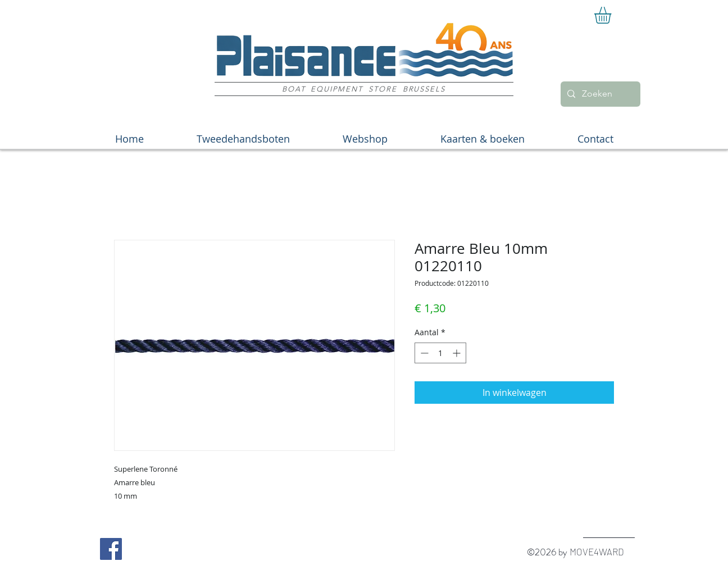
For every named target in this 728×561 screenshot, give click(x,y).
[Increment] (458, 353)
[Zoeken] (599, 94)
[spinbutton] (440, 353)
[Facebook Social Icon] (111, 549)
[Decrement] (423, 353)
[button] (613, 15)
